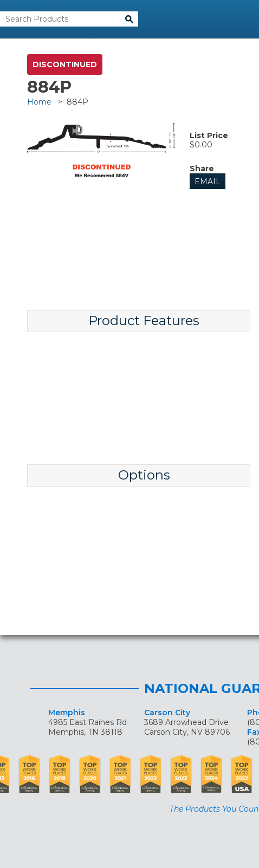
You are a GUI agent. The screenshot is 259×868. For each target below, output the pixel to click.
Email (208, 182)
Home (39, 102)
